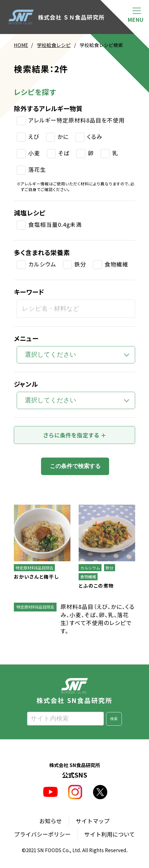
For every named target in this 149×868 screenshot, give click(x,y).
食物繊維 (116, 264)
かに (63, 137)
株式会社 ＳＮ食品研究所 (57, 17)
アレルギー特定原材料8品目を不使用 (76, 120)
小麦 (34, 153)
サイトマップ (93, 821)
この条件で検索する (75, 466)
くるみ (95, 137)
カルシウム (42, 264)
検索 (114, 719)
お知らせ (51, 821)
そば (64, 153)
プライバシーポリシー (42, 834)
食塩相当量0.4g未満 (55, 225)
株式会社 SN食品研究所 (74, 691)
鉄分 (80, 264)
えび (34, 137)
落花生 (37, 170)
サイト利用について (110, 834)
